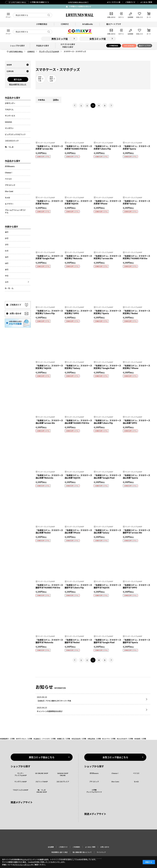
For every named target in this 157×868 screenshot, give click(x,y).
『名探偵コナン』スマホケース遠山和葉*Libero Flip (107, 422)
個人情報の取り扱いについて (82, 852)
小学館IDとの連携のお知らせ (80, 6)
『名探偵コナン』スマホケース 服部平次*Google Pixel (107, 641)
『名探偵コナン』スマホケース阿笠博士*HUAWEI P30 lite (136, 257)
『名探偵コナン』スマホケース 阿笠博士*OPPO (78, 312)
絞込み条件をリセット (18, 84)
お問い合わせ (105, 847)
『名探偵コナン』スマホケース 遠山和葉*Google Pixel (107, 476)
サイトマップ (101, 852)
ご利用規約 (76, 847)
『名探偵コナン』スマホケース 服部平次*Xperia (136, 641)
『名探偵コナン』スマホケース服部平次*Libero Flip (78, 586)
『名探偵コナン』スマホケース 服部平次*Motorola (49, 641)
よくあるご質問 (146, 2)
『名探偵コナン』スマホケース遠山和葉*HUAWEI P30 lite (78, 422)
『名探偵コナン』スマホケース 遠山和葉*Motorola (49, 476)
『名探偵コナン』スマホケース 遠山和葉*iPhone (78, 531)
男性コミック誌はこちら (42, 757)
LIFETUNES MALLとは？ (78, 2)
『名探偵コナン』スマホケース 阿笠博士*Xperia (107, 312)
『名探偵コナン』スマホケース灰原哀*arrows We (49, 147)
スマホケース (40, 79)
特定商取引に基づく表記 (59, 852)
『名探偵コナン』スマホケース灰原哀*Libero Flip (107, 147)
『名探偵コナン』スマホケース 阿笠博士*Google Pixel (107, 367)
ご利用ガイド (130, 2)
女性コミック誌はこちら (115, 757)
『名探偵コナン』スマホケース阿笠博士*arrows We (107, 257)
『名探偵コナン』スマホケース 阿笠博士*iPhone (136, 367)
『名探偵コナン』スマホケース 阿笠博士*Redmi (136, 312)
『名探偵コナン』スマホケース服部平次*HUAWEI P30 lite (49, 586)
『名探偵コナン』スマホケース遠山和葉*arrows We (49, 422)
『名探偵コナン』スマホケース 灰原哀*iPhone (107, 202)
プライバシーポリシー (23, 865)
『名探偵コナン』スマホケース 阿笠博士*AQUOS (49, 367)
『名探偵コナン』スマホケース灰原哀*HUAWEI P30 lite (78, 147)
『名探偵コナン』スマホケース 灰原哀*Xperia (136, 147)
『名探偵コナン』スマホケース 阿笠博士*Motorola (78, 257)
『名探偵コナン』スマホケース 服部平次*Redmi (78, 641)
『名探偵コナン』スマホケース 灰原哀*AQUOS (78, 202)
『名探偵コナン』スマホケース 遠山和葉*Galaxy (107, 531)
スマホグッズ (51, 79)
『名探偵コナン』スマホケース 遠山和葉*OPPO (136, 422)
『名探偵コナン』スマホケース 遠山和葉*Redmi (49, 531)
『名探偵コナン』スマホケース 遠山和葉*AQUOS (78, 476)
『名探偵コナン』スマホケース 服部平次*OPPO (136, 586)
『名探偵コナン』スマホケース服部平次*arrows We (136, 531)
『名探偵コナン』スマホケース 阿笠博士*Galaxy (78, 367)
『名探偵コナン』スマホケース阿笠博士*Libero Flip (49, 312)
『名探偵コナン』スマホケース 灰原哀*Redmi (49, 202)
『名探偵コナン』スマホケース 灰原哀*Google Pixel (49, 257)
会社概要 (51, 847)
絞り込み (18, 79)
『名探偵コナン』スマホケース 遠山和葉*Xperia (136, 476)
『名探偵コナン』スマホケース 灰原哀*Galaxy (136, 202)
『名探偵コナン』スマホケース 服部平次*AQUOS (107, 586)
